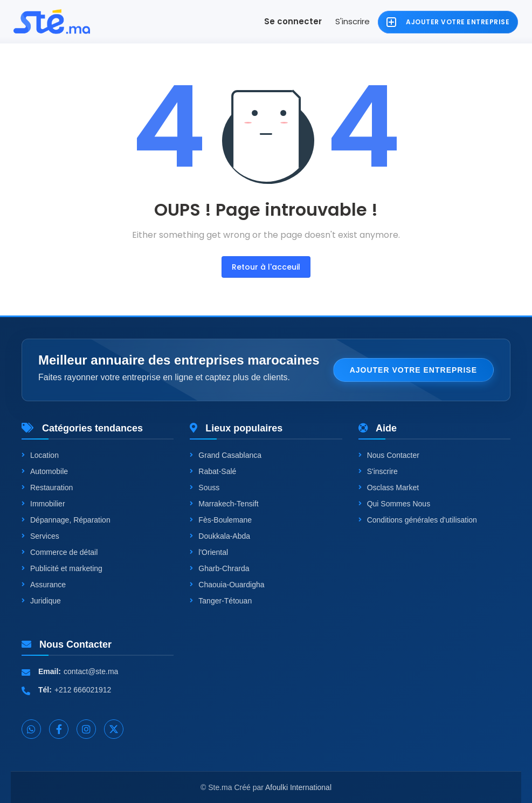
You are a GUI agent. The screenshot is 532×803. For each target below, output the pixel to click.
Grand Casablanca (226, 455)
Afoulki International (298, 787)
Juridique (41, 601)
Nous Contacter (389, 455)
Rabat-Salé (213, 471)
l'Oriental (209, 552)
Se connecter (293, 21)
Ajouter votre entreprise (413, 370)
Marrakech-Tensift (224, 504)
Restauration (47, 488)
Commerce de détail (60, 552)
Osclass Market (389, 488)
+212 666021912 (83, 690)
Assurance (44, 585)
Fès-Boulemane (221, 520)
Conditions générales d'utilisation (418, 520)
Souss (205, 488)
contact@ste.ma (91, 671)
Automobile (45, 471)
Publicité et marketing (62, 568)
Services (40, 536)
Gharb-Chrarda (219, 568)
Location (40, 455)
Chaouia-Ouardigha (227, 585)
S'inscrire (353, 21)
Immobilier (43, 504)
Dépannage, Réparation (66, 520)
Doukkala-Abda (220, 536)
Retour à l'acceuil (266, 267)
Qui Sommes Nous (394, 504)
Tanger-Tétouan (221, 601)
